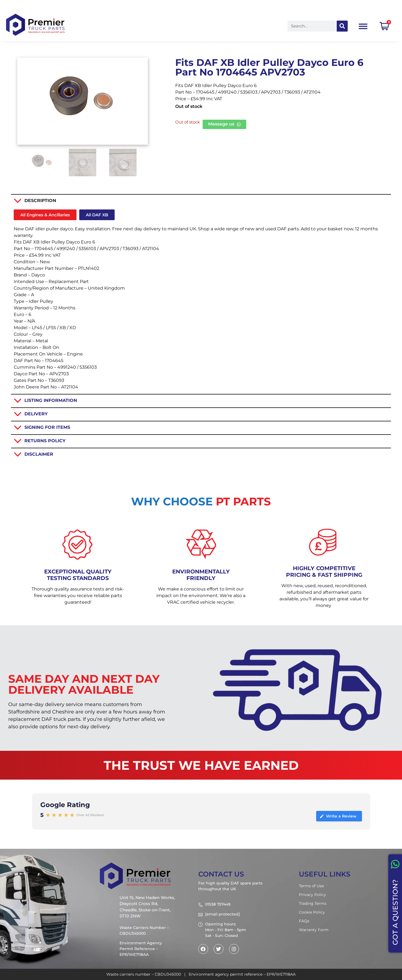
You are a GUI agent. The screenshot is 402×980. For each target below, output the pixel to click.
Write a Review (338, 816)
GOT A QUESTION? (395, 912)
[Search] (342, 26)
